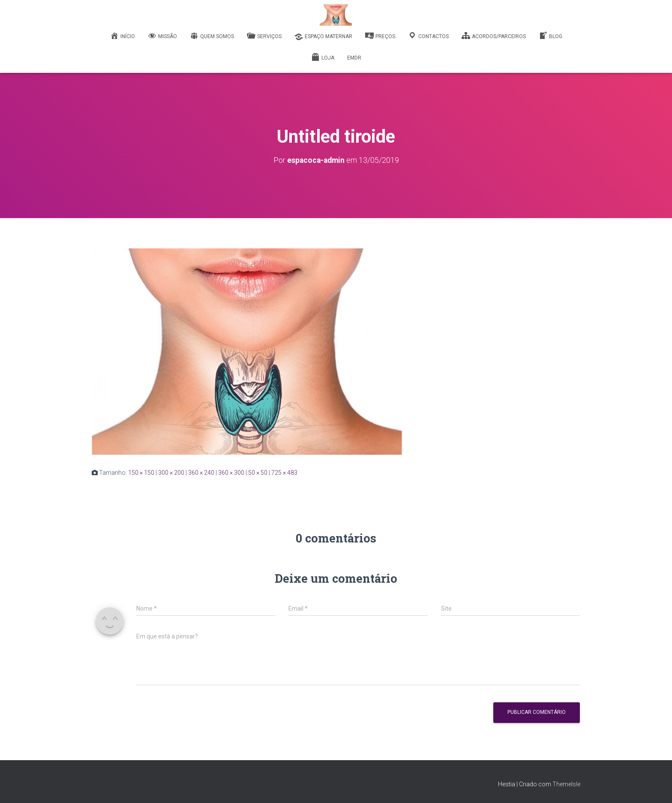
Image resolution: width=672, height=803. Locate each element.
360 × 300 (231, 472)
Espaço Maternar (323, 37)
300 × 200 (171, 472)
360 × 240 (201, 472)
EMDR (354, 58)
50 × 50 (258, 472)
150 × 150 (141, 472)
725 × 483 (284, 472)
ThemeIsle (566, 784)
